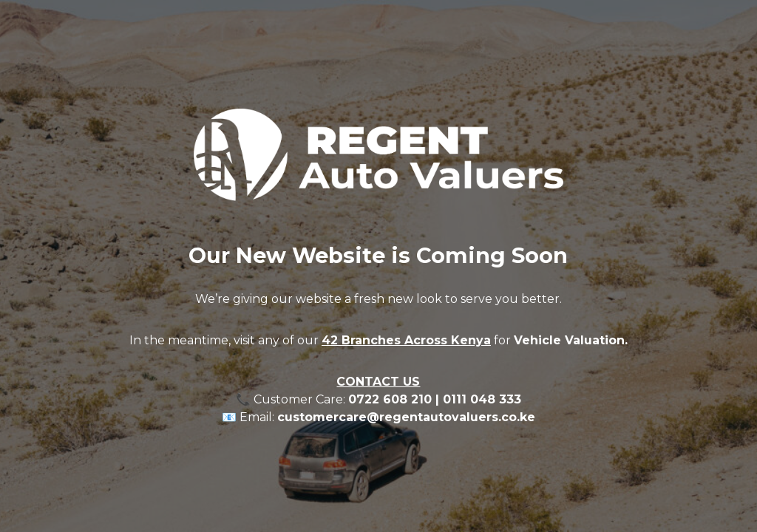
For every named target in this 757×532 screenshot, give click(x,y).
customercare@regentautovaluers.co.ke (406, 417)
